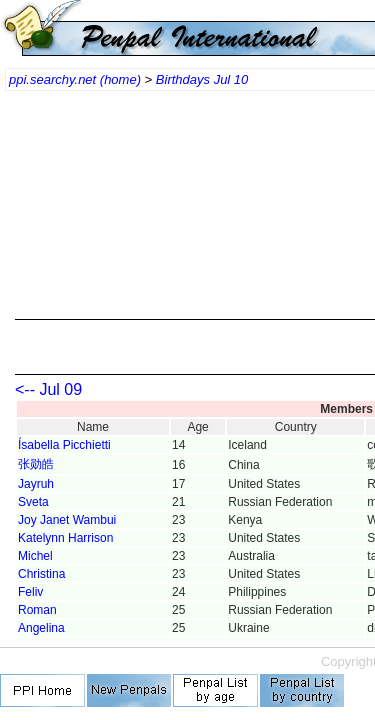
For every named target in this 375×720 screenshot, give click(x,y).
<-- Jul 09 (48, 389)
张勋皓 (36, 464)
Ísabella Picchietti (64, 445)
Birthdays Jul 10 (202, 79)
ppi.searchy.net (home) (75, 79)
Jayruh (36, 484)
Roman (37, 610)
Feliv (30, 592)
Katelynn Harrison (65, 538)
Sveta (33, 502)
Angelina (41, 628)
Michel (35, 556)
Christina (41, 574)
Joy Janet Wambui (67, 520)
